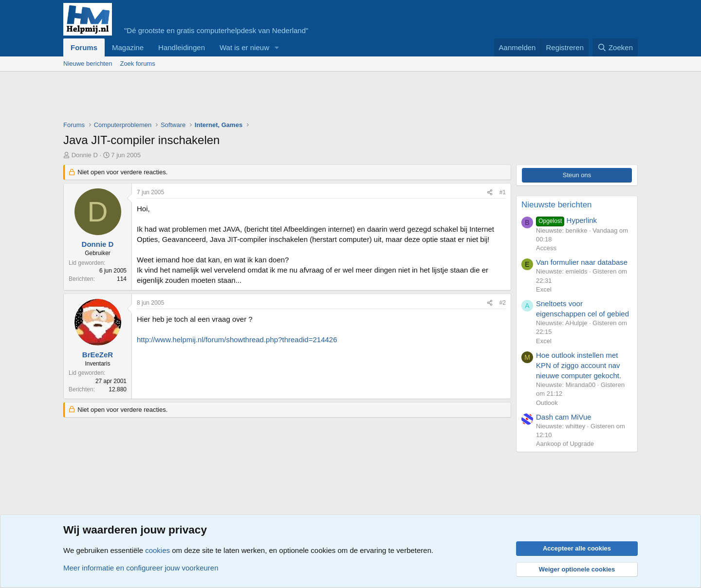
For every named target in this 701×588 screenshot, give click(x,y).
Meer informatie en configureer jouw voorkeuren (141, 568)
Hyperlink (566, 220)
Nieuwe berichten (88, 64)
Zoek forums (137, 64)
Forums (84, 47)
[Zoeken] (615, 47)
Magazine (128, 47)
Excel (544, 289)
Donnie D (85, 155)
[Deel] (490, 193)
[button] (277, 47)
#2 (503, 303)
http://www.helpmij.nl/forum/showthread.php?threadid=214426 (237, 340)
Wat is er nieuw (244, 47)
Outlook (547, 403)
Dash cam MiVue (564, 417)
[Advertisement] (240, 98)
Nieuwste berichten (557, 205)
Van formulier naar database (582, 262)
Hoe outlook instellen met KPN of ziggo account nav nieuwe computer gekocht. (579, 365)
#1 (503, 192)
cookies (157, 550)
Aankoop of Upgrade (565, 444)
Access (546, 248)
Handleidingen (182, 47)
